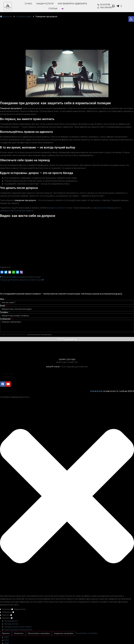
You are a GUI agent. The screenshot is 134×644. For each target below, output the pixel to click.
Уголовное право (24, 16)
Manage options (11, 621)
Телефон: (4, 312)
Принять (6, 633)
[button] (67, 497)
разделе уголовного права (60, 208)
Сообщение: (6, 319)
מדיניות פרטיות (96, 391)
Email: (3, 306)
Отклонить (19, 633)
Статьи (53, 9)
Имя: (2, 299)
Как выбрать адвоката (72, 4)
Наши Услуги (45, 4)
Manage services (11, 624)
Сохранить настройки (64, 633)
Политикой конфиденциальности (39, 334)
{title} (7, 637)
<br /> (67, 241)
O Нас (28, 4)
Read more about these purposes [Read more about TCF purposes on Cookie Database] (18, 630)
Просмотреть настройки (39, 633)
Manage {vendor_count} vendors (18, 627)
